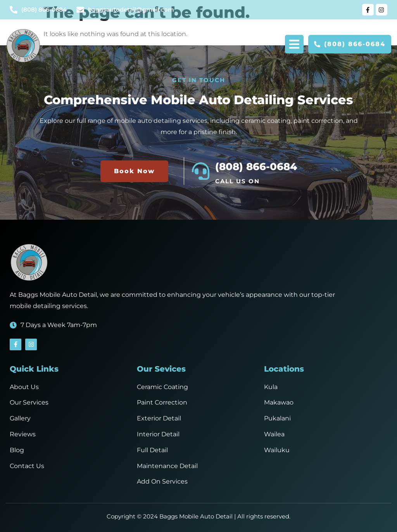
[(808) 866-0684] (201, 171)
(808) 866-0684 (256, 167)
